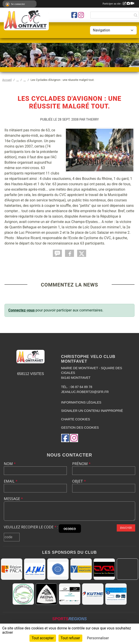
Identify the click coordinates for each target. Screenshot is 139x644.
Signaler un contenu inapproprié (92, 411)
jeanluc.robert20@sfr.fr (85, 392)
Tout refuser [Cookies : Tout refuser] (70, 638)
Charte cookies (76, 419)
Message (13, 499)
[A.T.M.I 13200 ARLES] (35, 569)
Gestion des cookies (80, 428)
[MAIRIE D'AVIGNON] (127, 569)
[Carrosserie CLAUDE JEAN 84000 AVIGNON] (23, 594)
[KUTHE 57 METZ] (93, 594)
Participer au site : (118, 4)
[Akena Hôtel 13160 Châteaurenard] (46, 594)
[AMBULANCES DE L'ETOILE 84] (116, 594)
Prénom (81, 464)
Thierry (93, 120)
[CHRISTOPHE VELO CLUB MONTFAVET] (104, 569)
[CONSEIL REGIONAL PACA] (12, 569)
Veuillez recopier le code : (31, 527)
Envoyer (126, 528)
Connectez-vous (21, 310)
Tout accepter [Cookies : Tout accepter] (43, 638)
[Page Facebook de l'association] (74, 15)
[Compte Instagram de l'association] (81, 15)
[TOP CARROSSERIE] (70, 594)
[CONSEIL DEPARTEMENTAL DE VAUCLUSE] (81, 569)
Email (11, 481)
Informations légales (81, 402)
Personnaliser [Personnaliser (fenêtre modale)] (98, 638)
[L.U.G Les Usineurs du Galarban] (58, 569)
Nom (10, 464)
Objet (79, 481)
